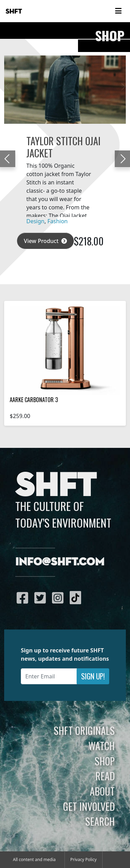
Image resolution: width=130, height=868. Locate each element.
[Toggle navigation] (118, 11)
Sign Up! (93, 676)
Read (105, 776)
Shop (105, 761)
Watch (102, 746)
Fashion (58, 221)
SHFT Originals (84, 730)
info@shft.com (60, 562)
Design (35, 221)
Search (100, 821)
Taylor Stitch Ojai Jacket (63, 147)
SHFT (14, 11)
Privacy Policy (84, 860)
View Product (45, 241)
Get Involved (89, 806)
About (102, 791)
